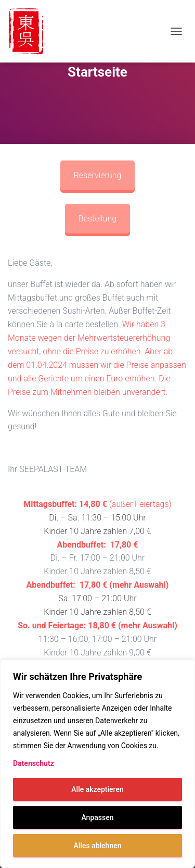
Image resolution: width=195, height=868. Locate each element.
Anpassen (97, 817)
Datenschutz (34, 763)
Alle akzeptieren (97, 789)
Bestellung (97, 219)
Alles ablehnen (98, 846)
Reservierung (98, 175)
